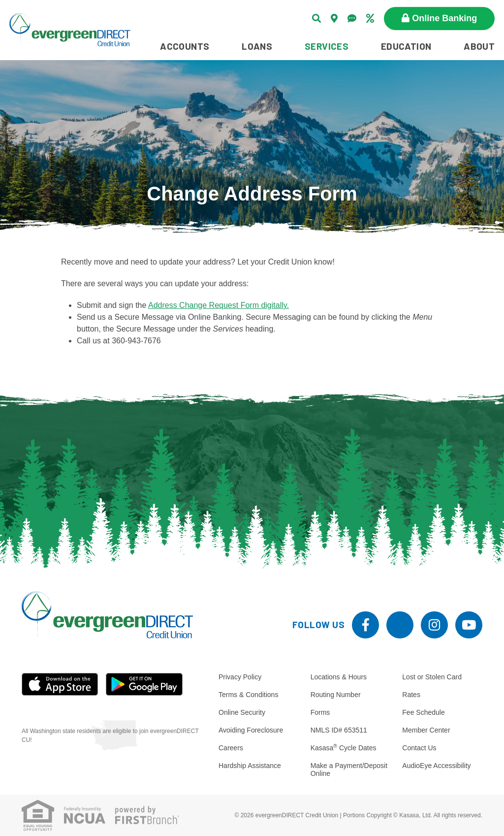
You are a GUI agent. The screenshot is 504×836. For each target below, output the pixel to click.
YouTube (469, 625)
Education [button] (406, 46)
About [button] (479, 46)
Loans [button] (257, 46)
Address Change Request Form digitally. (219, 305)
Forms (320, 712)
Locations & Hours (339, 677)
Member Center (426, 730)
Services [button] (327, 46)
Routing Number (336, 695)
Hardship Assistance (250, 766)
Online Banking (444, 18)
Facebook (365, 625)
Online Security (242, 712)
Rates (411, 695)
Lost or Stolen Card (432, 677)
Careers (231, 748)
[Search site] (316, 18)
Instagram (434, 625)
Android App (144, 684)
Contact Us (419, 748)
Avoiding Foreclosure (251, 730)
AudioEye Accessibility (436, 766)
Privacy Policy (240, 677)
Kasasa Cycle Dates (344, 748)
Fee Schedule (423, 712)
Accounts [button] (185, 46)
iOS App (60, 684)
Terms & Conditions (248, 695)
